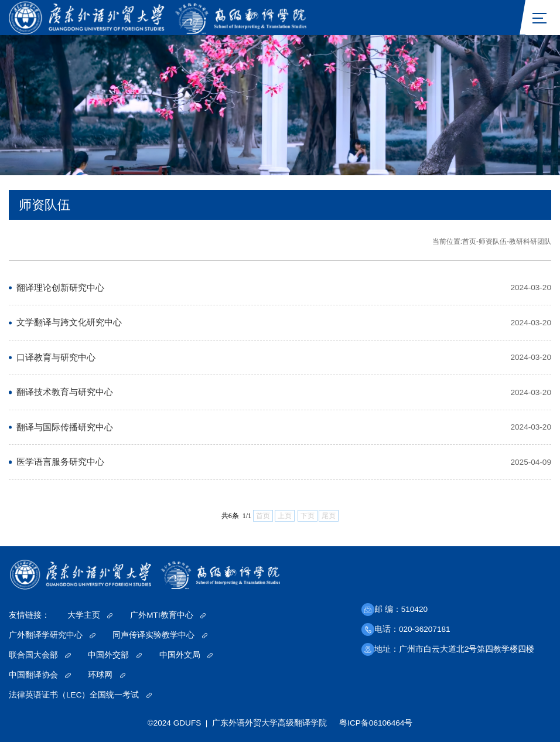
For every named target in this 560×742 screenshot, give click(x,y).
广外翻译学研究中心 (52, 635)
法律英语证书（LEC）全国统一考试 (80, 695)
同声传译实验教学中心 (160, 635)
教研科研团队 (530, 241)
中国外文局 (186, 655)
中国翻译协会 (40, 675)
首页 (469, 241)
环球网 (107, 675)
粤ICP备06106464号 (376, 723)
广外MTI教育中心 (168, 615)
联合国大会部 (40, 655)
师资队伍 (493, 241)
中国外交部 (115, 655)
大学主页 (90, 615)
